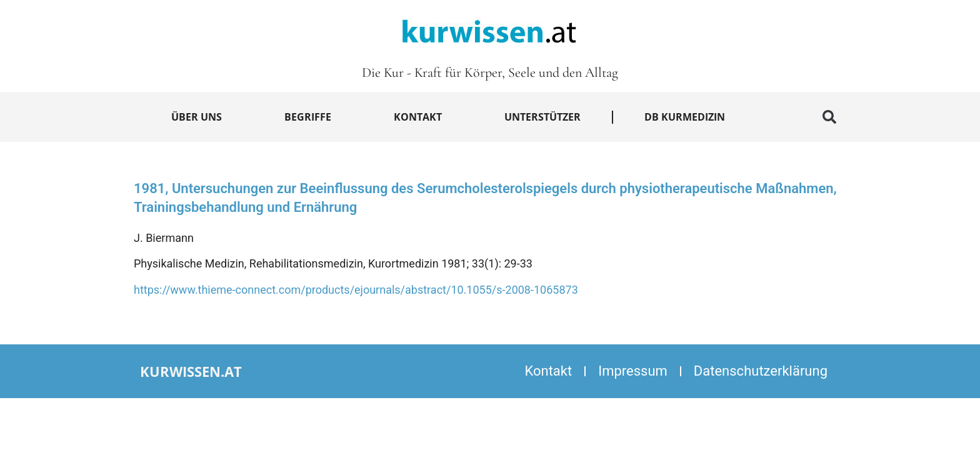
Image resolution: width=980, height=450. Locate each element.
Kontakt (418, 117)
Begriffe (308, 117)
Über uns (197, 117)
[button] (829, 117)
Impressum (633, 371)
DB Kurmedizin (685, 117)
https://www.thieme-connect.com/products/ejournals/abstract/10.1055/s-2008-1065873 (356, 290)
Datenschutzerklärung (761, 371)
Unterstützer (542, 117)
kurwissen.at (191, 371)
